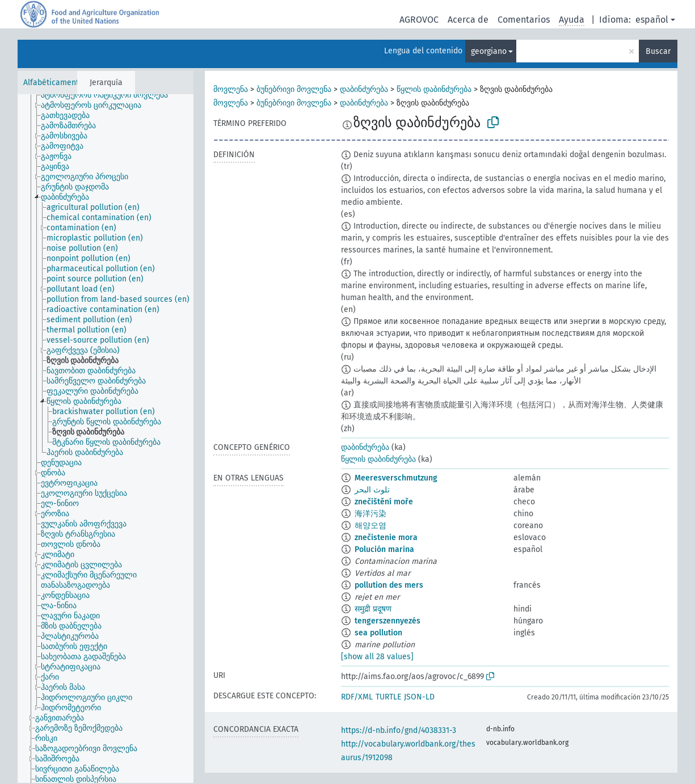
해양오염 (370, 526)
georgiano (489, 51)
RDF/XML (357, 697)
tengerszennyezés (387, 621)
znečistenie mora (386, 538)
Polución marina (384, 549)
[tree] (106, 439)
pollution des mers (389, 585)
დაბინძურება (364, 89)
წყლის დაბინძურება (434, 89)
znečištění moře (384, 502)
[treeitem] (109, 95)
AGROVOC (419, 20)
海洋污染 (370, 514)
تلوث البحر (372, 490)
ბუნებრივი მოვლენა (294, 89)
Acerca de (468, 20)
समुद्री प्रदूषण (373, 609)
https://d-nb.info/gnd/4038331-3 (399, 730)
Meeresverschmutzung (396, 478)
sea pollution (378, 633)
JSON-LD (419, 697)
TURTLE (388, 697)
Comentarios (524, 20)
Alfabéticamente (53, 83)
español (652, 20)
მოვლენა (231, 89)
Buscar (658, 51)
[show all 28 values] (377, 657)
